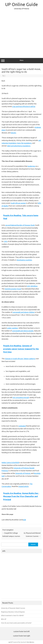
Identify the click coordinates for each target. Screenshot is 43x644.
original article (24, 486)
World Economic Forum (13, 289)
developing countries (24, 260)
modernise (31, 166)
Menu (21, 61)
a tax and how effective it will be (24, 107)
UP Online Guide (21, 4)
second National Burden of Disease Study (20, 225)
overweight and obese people (23, 331)
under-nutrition (13, 328)
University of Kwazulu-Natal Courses (13, 608)
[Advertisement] (21, 33)
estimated (22, 426)
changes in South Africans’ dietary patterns (20, 359)
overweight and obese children (24, 312)
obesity (13, 133)
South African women (18, 203)
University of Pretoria (21, 468)
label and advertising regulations (19, 146)
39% (6, 241)
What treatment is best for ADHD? (13, 615)
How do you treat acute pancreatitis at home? (16, 623)
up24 (10, 642)
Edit (25, 520)
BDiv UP (4, 619)
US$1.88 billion (32, 286)
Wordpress (30, 642)
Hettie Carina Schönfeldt (10, 463)
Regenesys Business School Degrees (13, 612)
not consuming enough (21, 398)
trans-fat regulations (24, 143)
